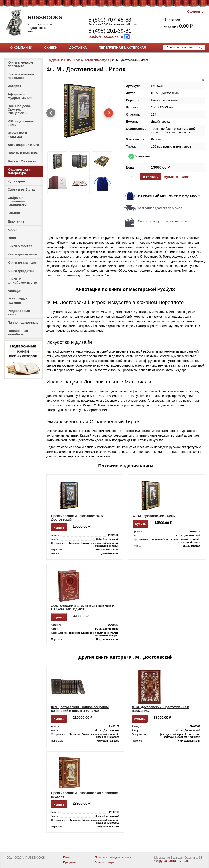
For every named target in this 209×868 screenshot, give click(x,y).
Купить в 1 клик (176, 177)
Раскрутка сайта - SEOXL (171, 861)
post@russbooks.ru (106, 36)
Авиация (15, 291)
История (14, 86)
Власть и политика (23, 153)
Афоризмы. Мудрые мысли (20, 96)
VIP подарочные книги (21, 123)
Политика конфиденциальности (115, 858)
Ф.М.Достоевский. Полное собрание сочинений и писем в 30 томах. (80, 709)
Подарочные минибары (18, 333)
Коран (13, 230)
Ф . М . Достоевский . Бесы (154, 516)
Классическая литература (19, 171)
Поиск (67, 858)
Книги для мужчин (22, 254)
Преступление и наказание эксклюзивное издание (84, 795)
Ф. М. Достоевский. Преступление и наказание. (160, 709)
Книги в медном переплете (20, 64)
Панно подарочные (23, 323)
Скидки (51, 48)
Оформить (195, 12)
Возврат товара (104, 862)
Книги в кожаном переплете (21, 76)
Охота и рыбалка (21, 190)
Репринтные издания (18, 301)
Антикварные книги (23, 145)
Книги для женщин (22, 263)
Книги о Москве (20, 246)
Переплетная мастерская (123, 48)
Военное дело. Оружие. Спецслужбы (19, 110)
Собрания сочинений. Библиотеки (17, 201)
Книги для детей (21, 271)
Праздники (70, 862)
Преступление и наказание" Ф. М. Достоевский (78, 518)
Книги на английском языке (22, 281)
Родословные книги (19, 313)
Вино (12, 238)
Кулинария (16, 181)
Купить (59, 527)
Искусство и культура (17, 135)
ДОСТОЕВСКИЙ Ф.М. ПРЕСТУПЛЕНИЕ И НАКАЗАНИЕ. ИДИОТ (83, 607)
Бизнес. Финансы (22, 161)
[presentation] (51, 113)
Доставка (78, 48)
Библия (14, 213)
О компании (21, 48)
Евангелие (16, 221)
